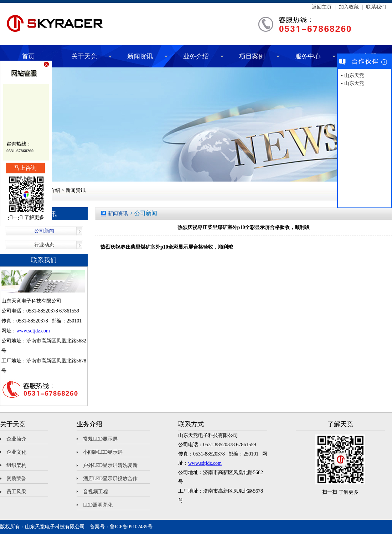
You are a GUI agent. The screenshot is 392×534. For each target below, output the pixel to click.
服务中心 (308, 56)
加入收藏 (349, 7)
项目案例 (252, 56)
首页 (28, 56)
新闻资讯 (140, 56)
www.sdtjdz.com (33, 331)
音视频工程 (96, 492)
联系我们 (376, 7)
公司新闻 (44, 231)
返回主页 (322, 7)
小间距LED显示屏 (103, 452)
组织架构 (16, 465)
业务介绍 (196, 56)
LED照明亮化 (98, 505)
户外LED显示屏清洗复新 (110, 465)
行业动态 (44, 245)
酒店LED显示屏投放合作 (110, 479)
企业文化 (16, 452)
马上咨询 (25, 168)
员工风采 (16, 492)
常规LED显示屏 (100, 439)
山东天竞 (354, 75)
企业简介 (16, 439)
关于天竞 (84, 56)
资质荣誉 (16, 479)
